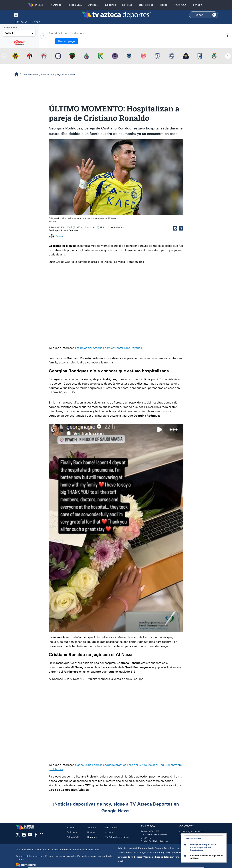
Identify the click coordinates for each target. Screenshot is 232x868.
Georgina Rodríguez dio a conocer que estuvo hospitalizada (203, 847)
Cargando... (61, 236)
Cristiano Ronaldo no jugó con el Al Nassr (207, 857)
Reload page (67, 41)
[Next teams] (228, 56)
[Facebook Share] (175, 228)
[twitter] (18, 836)
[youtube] (30, 836)
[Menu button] (29, 15)
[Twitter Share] (181, 228)
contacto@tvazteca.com (192, 831)
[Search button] (214, 15)
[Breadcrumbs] (18, 74)
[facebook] (36, 836)
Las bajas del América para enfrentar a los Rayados (109, 348)
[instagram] (24, 836)
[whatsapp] (41, 835)
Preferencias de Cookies (150, 848)
